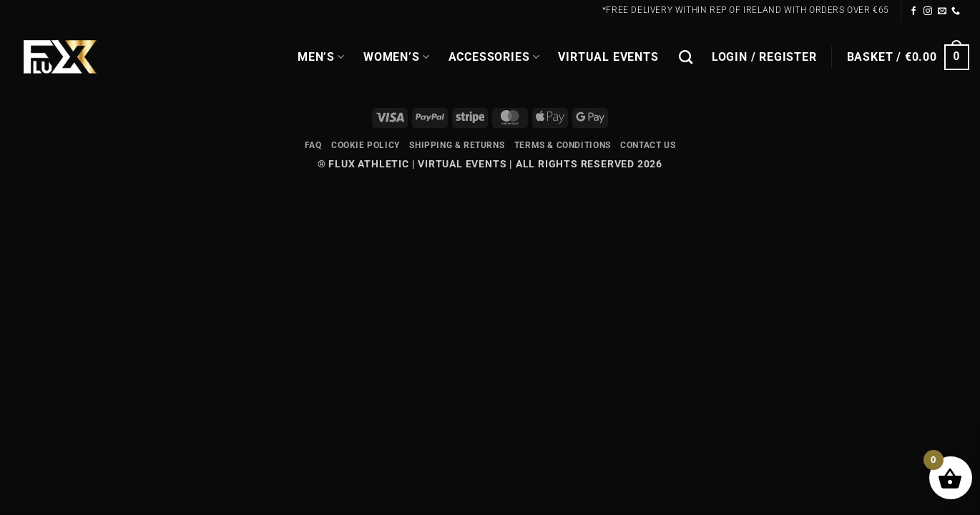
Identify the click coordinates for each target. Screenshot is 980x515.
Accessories (494, 57)
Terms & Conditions (563, 145)
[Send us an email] (942, 11)
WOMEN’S (397, 57)
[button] (764, 57)
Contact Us (648, 145)
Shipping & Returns (457, 145)
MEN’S (321, 57)
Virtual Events (608, 57)
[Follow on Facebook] (914, 11)
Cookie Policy (366, 145)
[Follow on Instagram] (928, 11)
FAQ (313, 145)
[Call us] (956, 11)
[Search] (686, 57)
